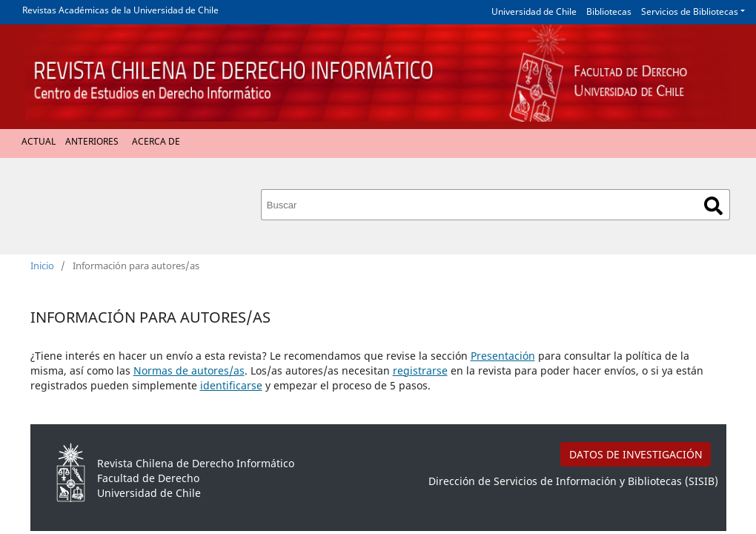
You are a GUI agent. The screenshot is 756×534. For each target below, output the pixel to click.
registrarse (420, 370)
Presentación (503, 356)
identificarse (231, 385)
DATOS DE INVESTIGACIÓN (636, 454)
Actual (39, 141)
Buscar (713, 206)
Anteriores (92, 141)
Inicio (42, 266)
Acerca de (156, 141)
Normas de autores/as (189, 370)
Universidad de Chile (534, 11)
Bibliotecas (609, 11)
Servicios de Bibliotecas (690, 11)
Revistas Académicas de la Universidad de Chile (120, 10)
